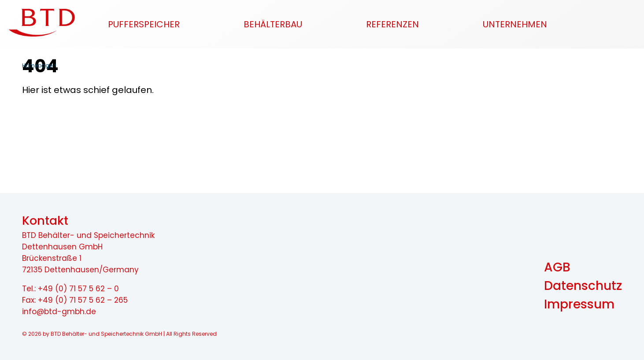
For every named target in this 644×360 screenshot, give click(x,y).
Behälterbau (273, 24)
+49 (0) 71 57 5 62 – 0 (78, 289)
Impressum (579, 304)
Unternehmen (515, 24)
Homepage (37, 65)
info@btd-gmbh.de (59, 312)
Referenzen (392, 24)
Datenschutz (583, 286)
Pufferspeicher (144, 24)
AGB (557, 267)
